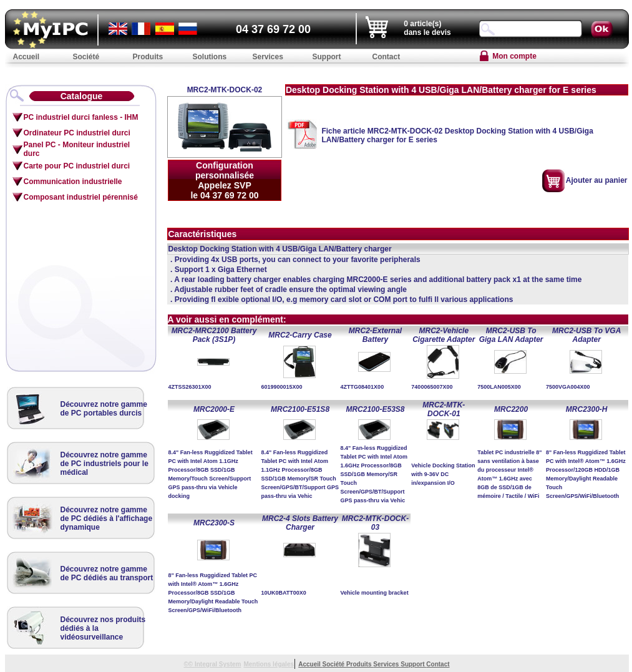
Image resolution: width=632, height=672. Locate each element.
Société (334, 664)
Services (387, 664)
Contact (438, 664)
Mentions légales (269, 664)
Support (413, 664)
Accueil (310, 664)
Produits (360, 664)
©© (189, 664)
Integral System (218, 664)
